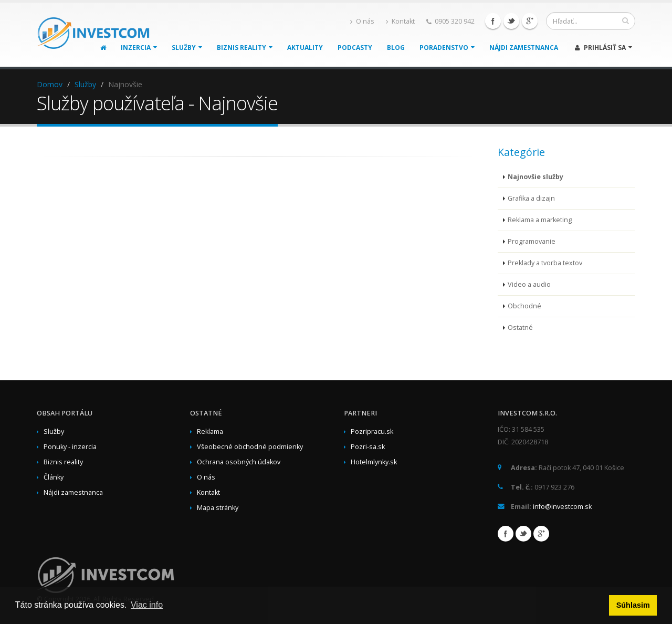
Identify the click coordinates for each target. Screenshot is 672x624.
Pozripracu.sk (372, 431)
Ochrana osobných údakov (239, 462)
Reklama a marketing (540, 220)
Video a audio (529, 284)
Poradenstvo (447, 48)
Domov (50, 84)
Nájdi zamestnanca (524, 48)
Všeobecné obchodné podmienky (250, 447)
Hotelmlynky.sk (374, 462)
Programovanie (532, 241)
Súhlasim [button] (633, 605)
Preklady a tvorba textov (545, 263)
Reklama (210, 431)
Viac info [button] (147, 605)
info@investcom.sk (562, 507)
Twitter (511, 21)
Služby (187, 48)
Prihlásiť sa (603, 48)
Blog (396, 48)
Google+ (530, 21)
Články (54, 477)
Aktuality (305, 48)
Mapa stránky (218, 508)
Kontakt (400, 21)
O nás (362, 21)
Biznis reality (245, 48)
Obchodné (524, 306)
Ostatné (520, 327)
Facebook (493, 21)
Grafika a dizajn (531, 198)
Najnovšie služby (535, 177)
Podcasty (355, 48)
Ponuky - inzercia (70, 447)
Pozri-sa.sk (368, 447)
